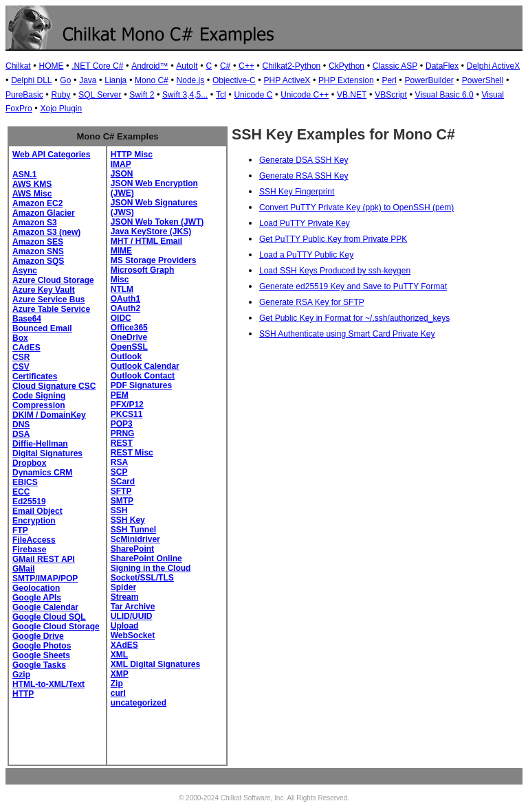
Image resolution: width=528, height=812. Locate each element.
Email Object (37, 511)
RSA (119, 462)
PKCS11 (127, 414)
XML (119, 655)
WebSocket (133, 635)
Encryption (34, 521)
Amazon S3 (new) (46, 232)
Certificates (35, 376)
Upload (125, 626)
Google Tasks (39, 665)
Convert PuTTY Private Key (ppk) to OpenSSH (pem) (356, 207)
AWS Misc (32, 194)
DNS (21, 425)
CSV (21, 367)
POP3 (122, 424)
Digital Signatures (47, 453)
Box (20, 338)
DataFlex (442, 66)
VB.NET (352, 95)
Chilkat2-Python (292, 66)
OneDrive (129, 337)
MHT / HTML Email (146, 241)
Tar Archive (133, 607)
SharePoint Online (146, 559)
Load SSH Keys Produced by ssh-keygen (335, 271)
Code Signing (39, 396)
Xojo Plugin (61, 109)
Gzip (21, 675)
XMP (120, 674)
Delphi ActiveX (493, 66)
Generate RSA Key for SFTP (312, 302)
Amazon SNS (38, 251)
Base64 (27, 319)
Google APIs (37, 598)
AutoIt (187, 66)
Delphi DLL (31, 80)
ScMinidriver (135, 539)
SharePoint (132, 549)
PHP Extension (346, 80)
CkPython (346, 66)
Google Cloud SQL (49, 617)
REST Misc (132, 453)
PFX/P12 (127, 405)
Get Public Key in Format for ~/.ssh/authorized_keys (354, 318)
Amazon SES (38, 242)
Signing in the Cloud (151, 568)
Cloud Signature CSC (54, 386)
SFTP (121, 491)
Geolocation (36, 588)
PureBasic (24, 95)
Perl (389, 80)
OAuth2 (125, 308)
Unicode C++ (305, 95)
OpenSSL (129, 347)
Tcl (221, 95)
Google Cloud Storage (56, 627)
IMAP (121, 164)
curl (118, 693)
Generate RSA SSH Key (304, 176)
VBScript (391, 95)
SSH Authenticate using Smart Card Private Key (347, 334)
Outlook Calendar (145, 366)
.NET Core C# (97, 66)
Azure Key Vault (44, 290)
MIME (121, 251)
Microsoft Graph (143, 270)
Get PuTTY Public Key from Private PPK (333, 239)
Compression (39, 405)
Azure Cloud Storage (53, 280)
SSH (119, 510)
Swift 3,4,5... (185, 95)
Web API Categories (51, 155)
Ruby (60, 95)
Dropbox (29, 463)
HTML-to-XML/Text (48, 684)
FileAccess (34, 540)
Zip (117, 684)
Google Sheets (41, 655)
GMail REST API (44, 559)
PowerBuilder (429, 80)
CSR (21, 357)
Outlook (126, 357)
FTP (20, 530)
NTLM (122, 289)
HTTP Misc (132, 155)
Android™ (150, 66)
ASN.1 (24, 174)
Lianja (115, 80)
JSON (122, 174)
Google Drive (38, 636)
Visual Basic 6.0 (444, 95)
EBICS (25, 482)
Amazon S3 (35, 223)
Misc (120, 280)
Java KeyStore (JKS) (151, 232)
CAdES (26, 348)
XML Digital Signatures (155, 664)
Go (65, 80)
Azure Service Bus (48, 300)
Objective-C (234, 80)
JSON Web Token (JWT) (157, 222)
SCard (123, 482)
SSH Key (128, 520)
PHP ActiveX (287, 80)
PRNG (123, 433)
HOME (51, 66)
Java (88, 80)
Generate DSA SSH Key (304, 160)
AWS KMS (32, 184)
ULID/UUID (132, 616)
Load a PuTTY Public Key (306, 255)
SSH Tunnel (133, 530)
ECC (21, 492)
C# (225, 66)
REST (122, 443)
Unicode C (253, 95)
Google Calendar (45, 607)
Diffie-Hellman (40, 444)
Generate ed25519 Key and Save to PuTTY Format (353, 286)
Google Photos (42, 646)
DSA (21, 434)
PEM (120, 395)
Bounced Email (42, 328)
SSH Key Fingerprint (297, 192)
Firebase (29, 550)
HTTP (23, 694)
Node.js (191, 80)
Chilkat (18, 66)
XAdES (124, 645)
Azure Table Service (51, 309)
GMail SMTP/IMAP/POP (45, 574)
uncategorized (139, 703)
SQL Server (100, 95)
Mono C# (152, 80)
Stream (125, 597)
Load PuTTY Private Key (305, 223)
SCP (119, 472)
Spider (123, 587)
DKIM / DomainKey (49, 415)
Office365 (129, 328)
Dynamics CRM (42, 473)
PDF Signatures (141, 385)
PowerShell (483, 80)
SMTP (122, 501)
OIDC (121, 318)
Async (25, 271)
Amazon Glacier (44, 213)
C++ (246, 66)
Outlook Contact (143, 376)
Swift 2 (142, 95)
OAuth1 (125, 299)
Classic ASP (395, 66)
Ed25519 (29, 501)
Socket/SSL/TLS (142, 578)
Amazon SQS (38, 261)
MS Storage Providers (154, 260)
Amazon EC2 (37, 203)
